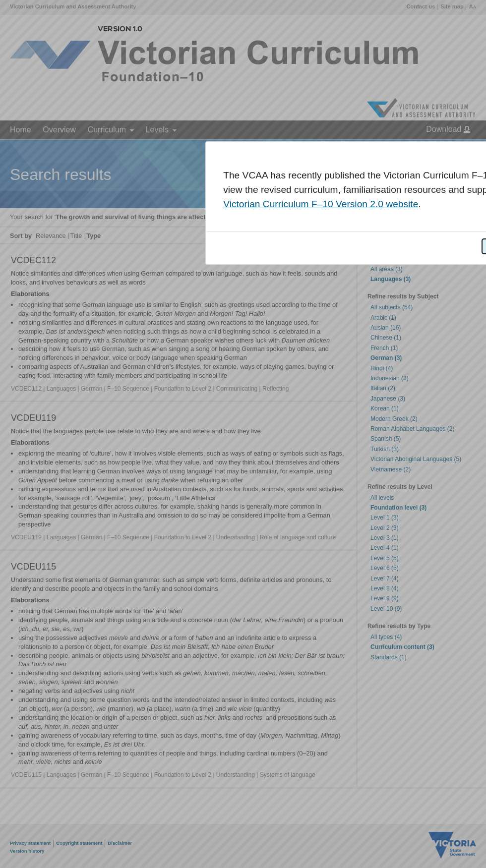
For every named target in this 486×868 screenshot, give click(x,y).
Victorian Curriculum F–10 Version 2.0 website (321, 204)
